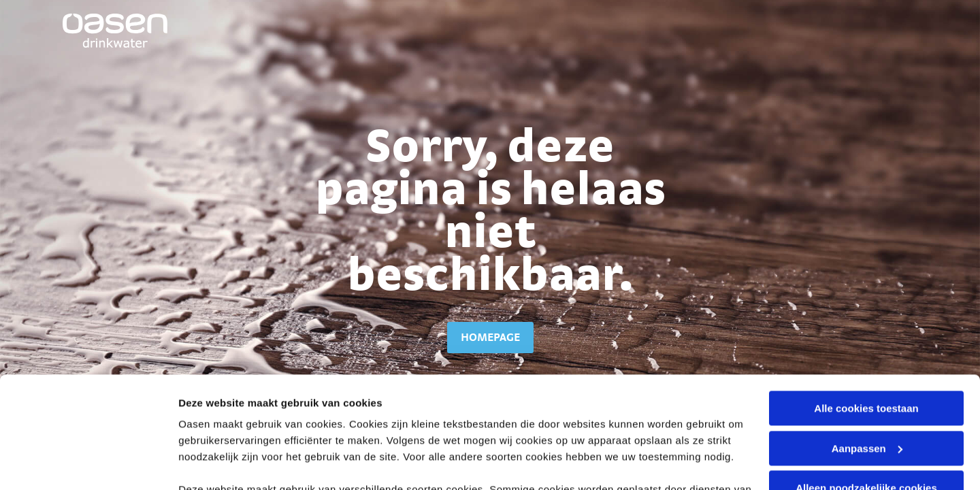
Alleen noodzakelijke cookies (866, 377)
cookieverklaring (506, 394)
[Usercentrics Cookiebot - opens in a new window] (88, 463)
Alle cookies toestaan (866, 297)
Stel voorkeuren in (224, 463)
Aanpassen (867, 337)
